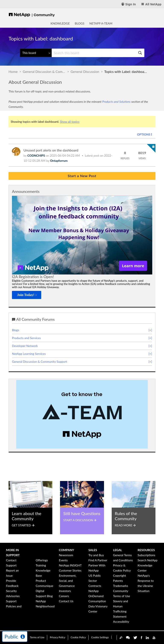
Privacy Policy (57, 637)
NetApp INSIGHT (70, 565)
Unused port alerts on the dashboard (51, 150)
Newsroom (66, 555)
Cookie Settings (100, 637)
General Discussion (85, 71)
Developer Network (25, 346)
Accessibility (121, 622)
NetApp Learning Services (29, 354)
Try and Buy (96, 555)
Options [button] (144, 134)
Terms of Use (37, 637)
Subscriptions (147, 555)
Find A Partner (98, 560)
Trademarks (121, 586)
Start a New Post (82, 176)
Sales (93, 550)
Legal (117, 550)
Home (13, 71)
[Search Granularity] (36, 53)
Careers (64, 596)
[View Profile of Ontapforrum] (59, 161)
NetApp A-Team (101, 23)
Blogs (80, 23)
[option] (82, 249)
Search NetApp (148, 560)
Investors (65, 591)
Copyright (119, 575)
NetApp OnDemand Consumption (97, 596)
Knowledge (60, 23)
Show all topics (70, 122)
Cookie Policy (78, 637)
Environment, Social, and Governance (68, 581)
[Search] (98, 53)
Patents (118, 581)
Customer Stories (70, 570)
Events (63, 560)
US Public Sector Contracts (95, 581)
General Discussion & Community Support (44, 71)
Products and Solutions (116, 102)
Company (67, 550)
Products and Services (26, 338)
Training (41, 565)
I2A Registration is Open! (33, 277)
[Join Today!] (27, 295)
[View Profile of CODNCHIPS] (36, 155)
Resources (146, 550)
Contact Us (66, 601)
